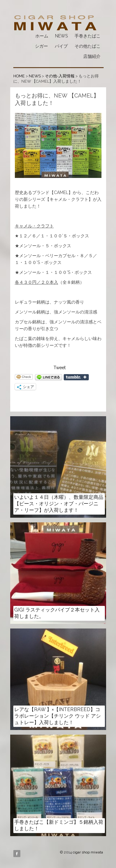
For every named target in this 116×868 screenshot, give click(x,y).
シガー (41, 46)
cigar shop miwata (88, 852)
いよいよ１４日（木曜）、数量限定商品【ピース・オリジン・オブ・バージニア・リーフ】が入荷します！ (59, 504)
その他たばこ (88, 46)
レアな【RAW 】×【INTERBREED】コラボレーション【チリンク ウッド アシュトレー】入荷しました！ (58, 716)
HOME (19, 76)
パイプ (61, 46)
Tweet (60, 368)
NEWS (61, 36)
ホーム (42, 36)
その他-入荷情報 (60, 76)
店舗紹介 (92, 56)
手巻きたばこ (88, 36)
